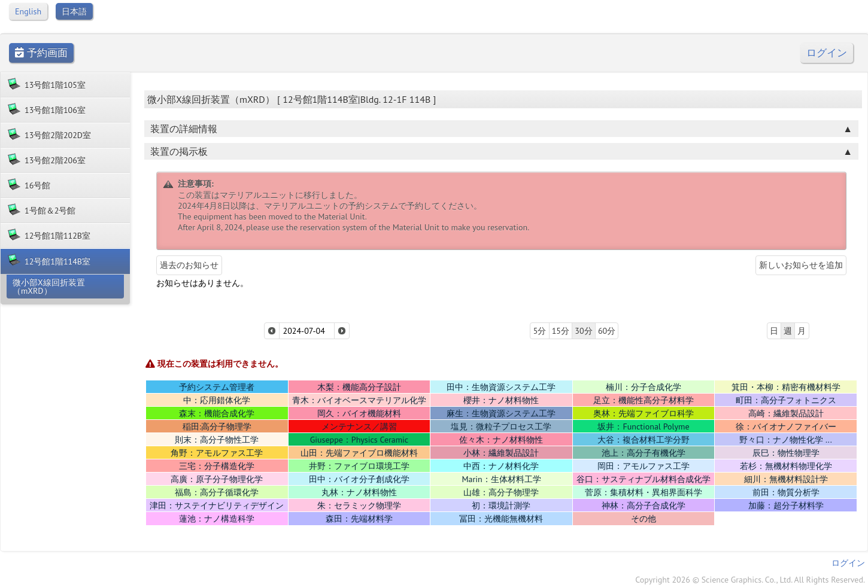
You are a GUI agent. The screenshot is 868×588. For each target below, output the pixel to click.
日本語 (74, 11)
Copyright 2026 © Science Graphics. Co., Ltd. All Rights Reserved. (750, 580)
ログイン (827, 53)
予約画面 (41, 53)
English (28, 11)
